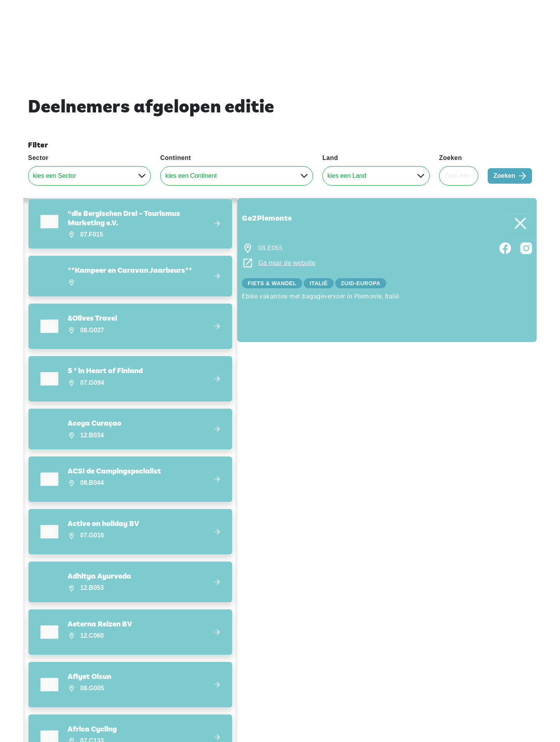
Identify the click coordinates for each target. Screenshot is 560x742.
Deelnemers (451, 34)
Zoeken (451, 158)
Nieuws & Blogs (509, 34)
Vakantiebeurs (46, 11)
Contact (489, 11)
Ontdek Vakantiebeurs (385, 34)
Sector (38, 158)
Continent (176, 158)
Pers (465, 11)
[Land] (376, 176)
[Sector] (89, 176)
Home (328, 34)
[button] (130, 224)
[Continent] (237, 176)
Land (330, 158)
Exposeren (437, 11)
